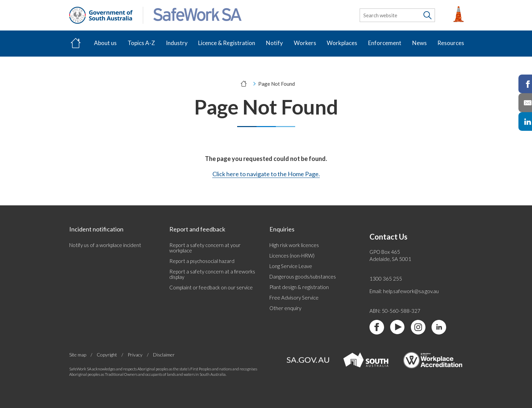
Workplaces (342, 43)
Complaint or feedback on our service (211, 287)
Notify (274, 43)
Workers (305, 43)
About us (105, 43)
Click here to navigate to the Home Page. (266, 174)
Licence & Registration (227, 43)
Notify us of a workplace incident (105, 245)
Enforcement (385, 43)
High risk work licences (294, 245)
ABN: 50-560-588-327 (395, 311)
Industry (177, 43)
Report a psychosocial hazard (202, 261)
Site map (78, 355)
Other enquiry (285, 308)
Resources (451, 43)
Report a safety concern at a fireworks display (212, 274)
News (420, 43)
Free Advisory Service (294, 298)
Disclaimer (164, 355)
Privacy (135, 355)
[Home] (76, 44)
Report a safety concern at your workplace (205, 248)
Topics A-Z (141, 43)
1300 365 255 (386, 279)
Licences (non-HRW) (292, 256)
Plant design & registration (299, 287)
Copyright (107, 355)
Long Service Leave (291, 266)
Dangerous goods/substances (303, 277)
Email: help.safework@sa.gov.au (404, 291)
